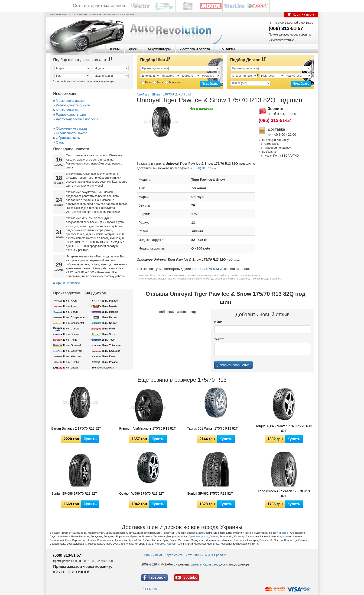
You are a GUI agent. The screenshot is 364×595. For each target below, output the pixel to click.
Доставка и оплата (195, 49)
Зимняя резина (215, 555)
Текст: (219, 339)
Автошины (193, 555)
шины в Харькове (204, 564)
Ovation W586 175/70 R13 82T (142, 493)
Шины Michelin (110, 312)
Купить (90, 439)
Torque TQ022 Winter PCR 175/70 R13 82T (284, 428)
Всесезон (173, 82)
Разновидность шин (71, 115)
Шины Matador (110, 301)
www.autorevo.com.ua (62, 14)
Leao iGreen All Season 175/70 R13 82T (284, 493)
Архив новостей (68, 283)
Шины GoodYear (73, 351)
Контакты (227, 49)
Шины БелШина (111, 351)
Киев (68, 540)
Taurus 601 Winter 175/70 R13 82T (212, 428)
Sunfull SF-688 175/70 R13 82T (74, 493)
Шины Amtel (70, 306)
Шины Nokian (109, 323)
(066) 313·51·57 (286, 28)
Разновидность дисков (73, 105)
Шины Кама (108, 356)
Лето (146, 82)
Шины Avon (70, 301)
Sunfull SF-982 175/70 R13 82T (210, 493)
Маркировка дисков (71, 101)
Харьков (160, 544)
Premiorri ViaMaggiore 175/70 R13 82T (148, 428)
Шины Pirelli (108, 329)
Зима (158, 82)
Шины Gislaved (72, 345)
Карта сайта (174, 555)
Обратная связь (68, 138)
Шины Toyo (108, 340)
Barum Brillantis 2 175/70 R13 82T (76, 428)
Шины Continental (73, 323)
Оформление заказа (71, 128)
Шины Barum (71, 312)
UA (154, 589)
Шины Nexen (109, 317)
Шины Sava (108, 334)
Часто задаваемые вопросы (77, 119)
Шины (115, 49)
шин (86, 293)
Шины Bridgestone (74, 317)
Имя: (218, 322)
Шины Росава (110, 362)
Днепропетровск (198, 536)
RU (144, 589)
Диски (134, 49)
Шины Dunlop (71, 334)
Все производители (103, 368)
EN (149, 589)
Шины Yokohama (111, 345)
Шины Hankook (72, 356)
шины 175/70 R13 (205, 269)
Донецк (214, 536)
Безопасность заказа (72, 133)
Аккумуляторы (159, 49)
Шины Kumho (71, 362)
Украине (284, 533)
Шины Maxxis (109, 306)
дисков (100, 293)
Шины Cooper (71, 329)
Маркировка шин (69, 110)
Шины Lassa (70, 368)
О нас (60, 142)
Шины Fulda (70, 340)
